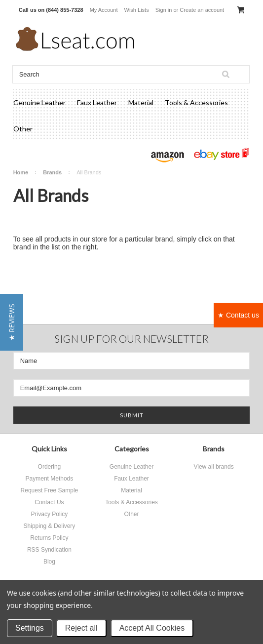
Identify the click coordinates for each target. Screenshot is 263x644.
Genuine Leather (39, 102)
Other (23, 129)
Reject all (81, 628)
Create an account (202, 10)
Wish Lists (137, 10)
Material (141, 102)
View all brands (213, 467)
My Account (104, 10)
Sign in (164, 10)
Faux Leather (97, 102)
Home (21, 172)
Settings (30, 628)
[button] (12, 322)
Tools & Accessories (196, 102)
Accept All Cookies (152, 628)
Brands (52, 172)
